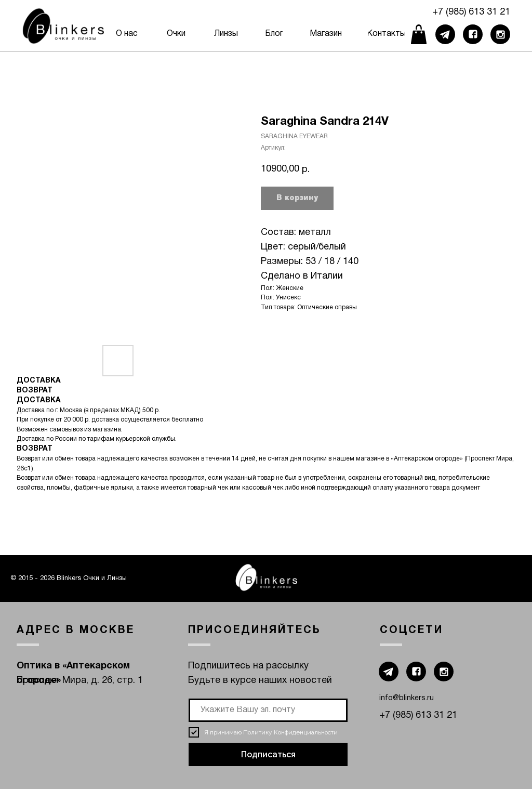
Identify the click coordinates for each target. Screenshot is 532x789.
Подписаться (268, 754)
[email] (268, 710)
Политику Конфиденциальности (290, 732)
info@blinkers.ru (407, 698)
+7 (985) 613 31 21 (471, 12)
